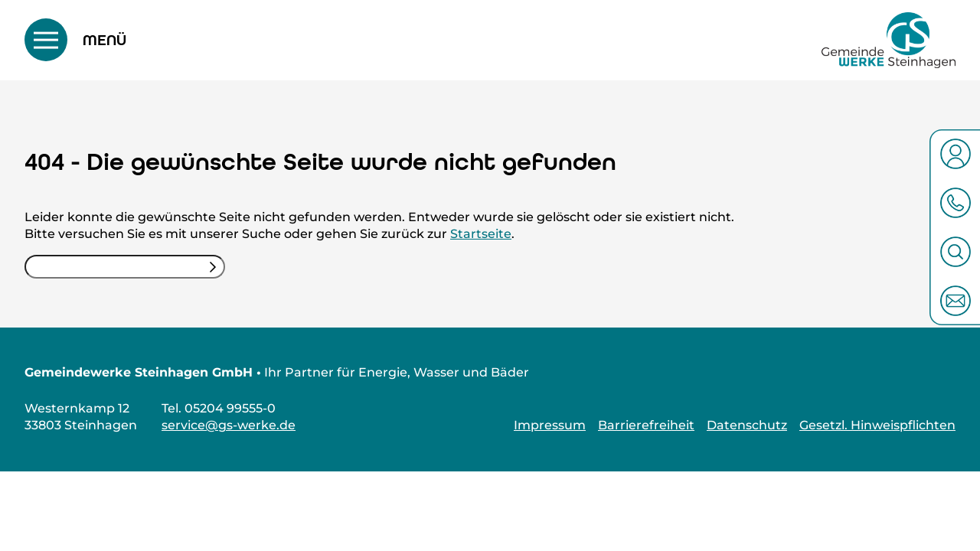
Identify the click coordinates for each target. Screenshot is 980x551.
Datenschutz (747, 425)
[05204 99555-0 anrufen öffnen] (955, 203)
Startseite (481, 234)
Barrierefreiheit (646, 425)
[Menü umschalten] (75, 40)
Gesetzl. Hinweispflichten (877, 425)
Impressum (550, 425)
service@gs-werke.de (229, 425)
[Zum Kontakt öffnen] (955, 301)
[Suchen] (213, 267)
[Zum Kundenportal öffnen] (955, 154)
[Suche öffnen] (955, 252)
